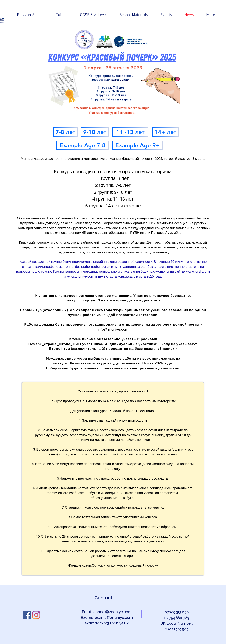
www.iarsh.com (198, 272)
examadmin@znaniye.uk (107, 623)
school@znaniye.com (112, 612)
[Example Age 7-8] (83, 145)
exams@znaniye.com (114, 617)
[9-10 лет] (95, 132)
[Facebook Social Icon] (27, 615)
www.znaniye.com (80, 276)
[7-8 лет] (65, 132)
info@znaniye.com (113, 330)
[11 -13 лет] (130, 132)
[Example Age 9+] (138, 145)
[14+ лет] (165, 132)
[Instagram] (36, 615)
